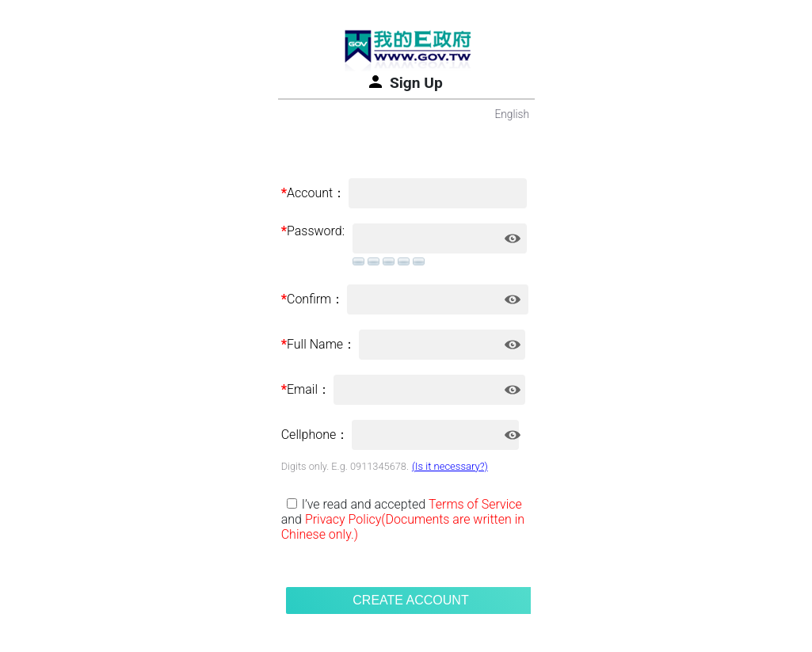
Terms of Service (475, 504)
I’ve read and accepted (364, 504)
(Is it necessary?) (450, 466)
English (512, 114)
